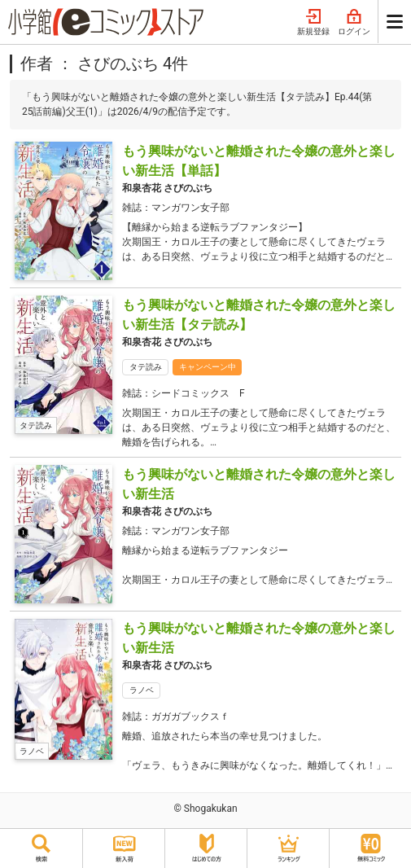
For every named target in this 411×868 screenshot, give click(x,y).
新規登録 (313, 23)
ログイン (354, 23)
